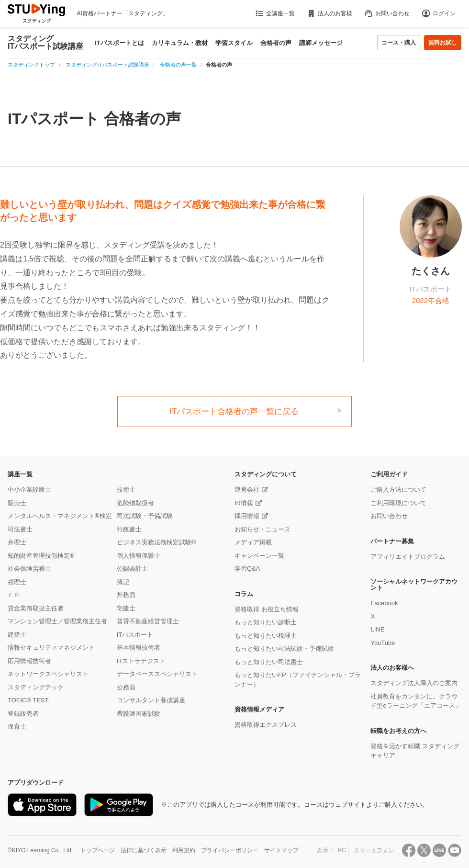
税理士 (17, 582)
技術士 (126, 490)
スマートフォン (374, 850)
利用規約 (184, 850)
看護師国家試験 (139, 714)
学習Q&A (247, 569)
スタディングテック (36, 687)
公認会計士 (132, 569)
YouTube (383, 643)
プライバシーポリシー (230, 850)
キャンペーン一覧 (259, 556)
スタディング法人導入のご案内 (414, 683)
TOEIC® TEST (28, 700)
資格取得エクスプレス (266, 725)
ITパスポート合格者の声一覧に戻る (234, 411)
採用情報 (247, 516)
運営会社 (247, 490)
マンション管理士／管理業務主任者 (57, 621)
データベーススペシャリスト (157, 674)
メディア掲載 (253, 542)
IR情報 (244, 503)
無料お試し (443, 43)
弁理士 (17, 542)
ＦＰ (14, 595)
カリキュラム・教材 (180, 43)
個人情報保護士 (139, 556)
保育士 (17, 727)
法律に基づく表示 (144, 850)
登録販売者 (23, 714)
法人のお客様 (329, 13)
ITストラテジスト (141, 661)
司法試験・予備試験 (145, 516)
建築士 (17, 635)
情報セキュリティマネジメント (51, 648)
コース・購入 (399, 43)
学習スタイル (234, 43)
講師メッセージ (321, 43)
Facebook (384, 603)
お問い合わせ (387, 13)
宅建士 (126, 608)
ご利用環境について (398, 503)
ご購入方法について (398, 490)
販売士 (17, 503)
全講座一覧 (274, 13)
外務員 (126, 595)
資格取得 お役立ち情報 (267, 609)
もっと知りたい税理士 (266, 636)
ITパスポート (135, 635)
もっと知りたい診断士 (266, 622)
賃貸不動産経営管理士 (148, 621)
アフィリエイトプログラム (408, 557)
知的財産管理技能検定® (41, 556)
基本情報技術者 (139, 648)
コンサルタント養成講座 (151, 700)
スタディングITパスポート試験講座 (45, 43)
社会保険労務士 (29, 569)
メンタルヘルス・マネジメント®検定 (60, 516)
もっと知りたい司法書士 (269, 662)
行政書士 (129, 529)
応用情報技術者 (29, 661)
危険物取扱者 (135, 503)
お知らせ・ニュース (262, 529)
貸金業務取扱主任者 (36, 608)
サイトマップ (281, 850)
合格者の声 (276, 43)
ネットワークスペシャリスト (48, 674)
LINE (377, 629)
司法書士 (20, 529)
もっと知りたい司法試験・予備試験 (284, 648)
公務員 (126, 687)
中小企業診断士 (29, 490)
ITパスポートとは (119, 43)
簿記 (123, 582)
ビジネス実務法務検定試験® (156, 542)
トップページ (98, 850)
